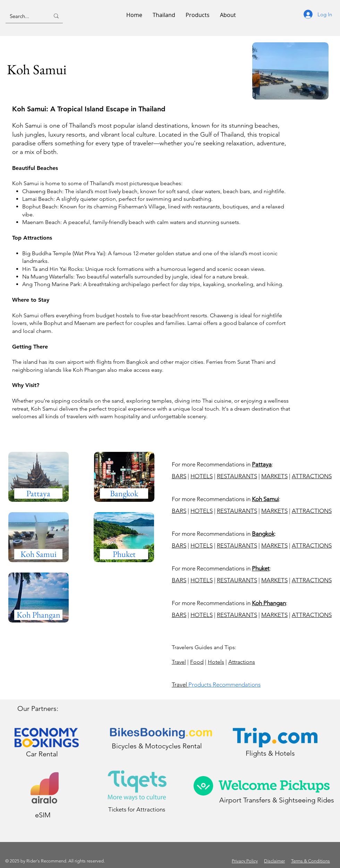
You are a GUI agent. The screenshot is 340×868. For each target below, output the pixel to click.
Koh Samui (265, 499)
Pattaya (262, 464)
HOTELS (202, 476)
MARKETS (274, 476)
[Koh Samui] (38, 554)
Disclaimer (274, 861)
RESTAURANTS (237, 476)
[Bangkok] (124, 493)
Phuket (261, 568)
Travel (179, 662)
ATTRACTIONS (312, 476)
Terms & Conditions (311, 861)
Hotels (216, 662)
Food (197, 662)
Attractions (242, 662)
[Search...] (24, 16)
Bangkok (263, 534)
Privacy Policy (245, 861)
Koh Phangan (269, 603)
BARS (179, 476)
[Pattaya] (38, 493)
